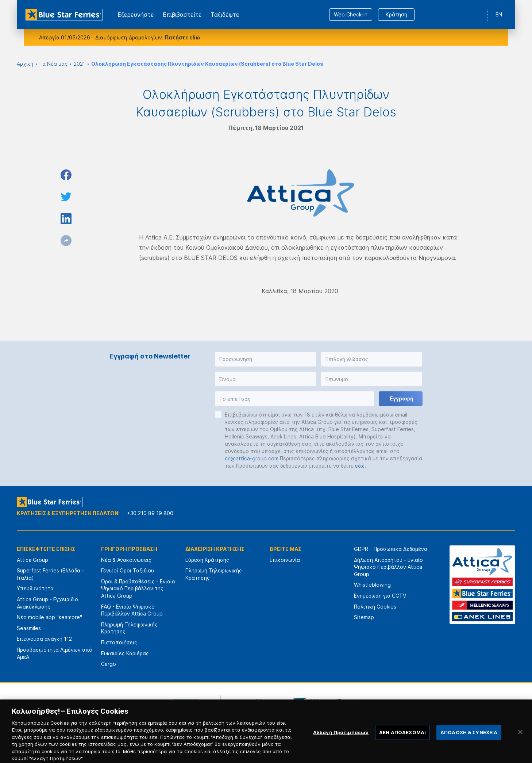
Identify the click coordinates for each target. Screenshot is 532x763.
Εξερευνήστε (136, 15)
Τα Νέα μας (53, 64)
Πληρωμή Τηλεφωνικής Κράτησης (129, 628)
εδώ (360, 466)
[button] (265, 359)
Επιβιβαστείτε (182, 15)
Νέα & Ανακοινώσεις (126, 560)
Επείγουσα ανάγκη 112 (44, 639)
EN (499, 14)
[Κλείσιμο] (520, 741)
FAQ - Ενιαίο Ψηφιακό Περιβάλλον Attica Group (132, 610)
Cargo (109, 664)
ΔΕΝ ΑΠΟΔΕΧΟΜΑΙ (402, 741)
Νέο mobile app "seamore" (49, 617)
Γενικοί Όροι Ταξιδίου (128, 570)
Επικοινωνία (285, 560)
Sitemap (364, 617)
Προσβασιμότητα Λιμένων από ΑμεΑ (55, 653)
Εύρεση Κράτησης (207, 560)
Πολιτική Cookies (375, 607)
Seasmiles (29, 628)
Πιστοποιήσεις (119, 642)
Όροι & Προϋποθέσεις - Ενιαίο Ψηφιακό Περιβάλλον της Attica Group (138, 588)
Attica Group (32, 560)
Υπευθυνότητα (35, 588)
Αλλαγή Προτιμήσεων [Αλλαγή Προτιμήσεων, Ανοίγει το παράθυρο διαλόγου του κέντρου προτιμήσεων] (341, 741)
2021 (79, 64)
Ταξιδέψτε (225, 15)
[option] (186, 704)
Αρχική (25, 64)
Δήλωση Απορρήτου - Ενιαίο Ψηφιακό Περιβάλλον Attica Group (388, 567)
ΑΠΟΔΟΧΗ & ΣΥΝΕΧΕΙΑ (469, 741)
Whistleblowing (372, 585)
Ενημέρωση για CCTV (380, 596)
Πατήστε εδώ (182, 37)
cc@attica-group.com (252, 458)
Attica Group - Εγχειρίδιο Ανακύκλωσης (47, 603)
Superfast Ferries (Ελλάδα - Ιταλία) (50, 574)
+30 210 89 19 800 (150, 513)
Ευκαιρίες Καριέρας (125, 653)
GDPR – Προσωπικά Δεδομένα (391, 549)
